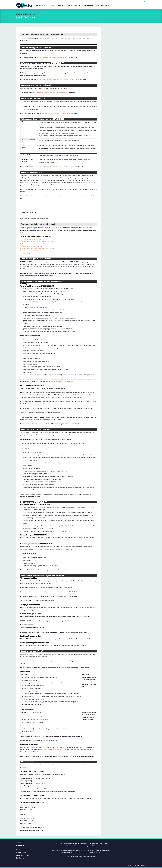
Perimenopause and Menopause (95, 5)
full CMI (25, 38)
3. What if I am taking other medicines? (32, 244)
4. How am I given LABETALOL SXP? (32, 246)
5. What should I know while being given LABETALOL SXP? (39, 249)
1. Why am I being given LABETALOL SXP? (34, 239)
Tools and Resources (56, 5)
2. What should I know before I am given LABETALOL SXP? (39, 242)
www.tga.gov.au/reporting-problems (50, 750)
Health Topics (73, 5)
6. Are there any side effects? (29, 251)
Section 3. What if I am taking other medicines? (53, 93)
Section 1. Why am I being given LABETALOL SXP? (52, 57)
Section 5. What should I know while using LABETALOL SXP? (55, 167)
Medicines (39, 5)
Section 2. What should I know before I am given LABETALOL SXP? (57, 80)
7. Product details (26, 253)
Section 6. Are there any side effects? (78, 196)
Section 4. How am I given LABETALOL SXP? (55, 113)
